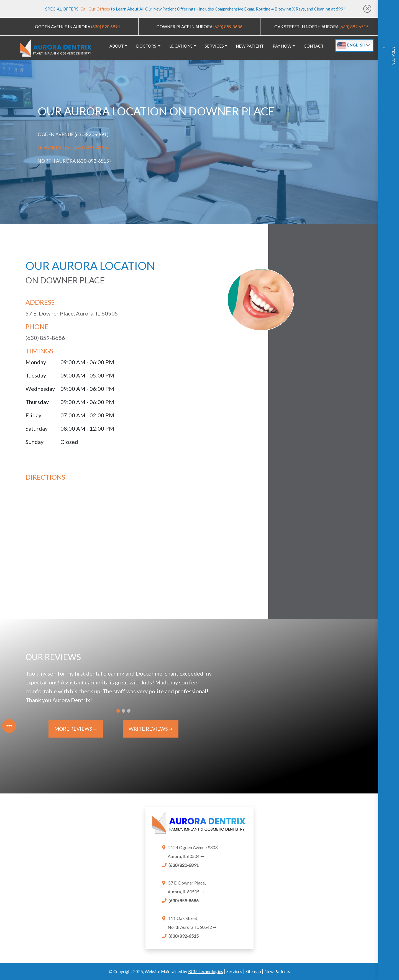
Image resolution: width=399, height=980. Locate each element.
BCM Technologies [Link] (206, 971)
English (351, 46)
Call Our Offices (96, 9)
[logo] (56, 48)
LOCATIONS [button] (181, 46)
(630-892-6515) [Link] (93, 161)
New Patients (277, 971)
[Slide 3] (129, 711)
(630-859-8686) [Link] (91, 148)
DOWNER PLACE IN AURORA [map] (184, 27)
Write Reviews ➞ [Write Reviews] (151, 729)
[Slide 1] (118, 711)
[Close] (367, 9)
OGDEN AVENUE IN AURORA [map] (63, 27)
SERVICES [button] (214, 46)
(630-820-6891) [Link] (91, 134)
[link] (199, 825)
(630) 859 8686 (227, 27)
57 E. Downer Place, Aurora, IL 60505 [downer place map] (72, 313)
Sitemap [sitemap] (253, 971)
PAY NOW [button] (282, 46)
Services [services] (234, 971)
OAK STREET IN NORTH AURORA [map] (306, 27)
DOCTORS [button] (147, 46)
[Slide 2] (123, 711)
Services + (389, 56)
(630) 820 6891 (105, 27)
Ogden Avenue (56, 134)
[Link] (182, 865)
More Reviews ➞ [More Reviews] (76, 729)
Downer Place (56, 148)
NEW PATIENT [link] (250, 46)
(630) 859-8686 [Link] (45, 338)
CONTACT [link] (314, 46)
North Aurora (57, 161)
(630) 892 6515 (354, 27)
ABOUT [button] (117, 46)
